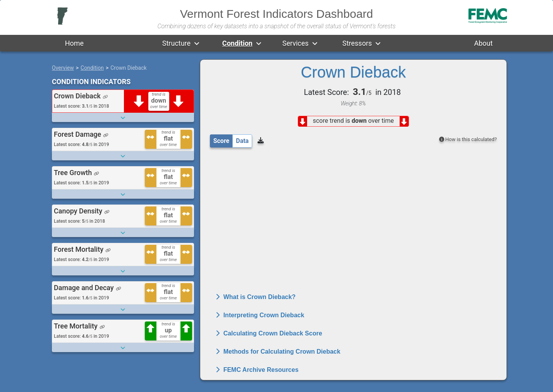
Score (222, 141)
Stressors (357, 43)
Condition (237, 43)
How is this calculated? (468, 139)
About (483, 43)
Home (74, 43)
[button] (197, 43)
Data (242, 141)
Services (295, 43)
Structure (176, 43)
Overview (63, 68)
